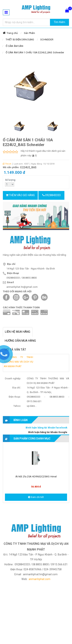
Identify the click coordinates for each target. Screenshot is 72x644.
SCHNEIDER (47, 40)
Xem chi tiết (36, 497)
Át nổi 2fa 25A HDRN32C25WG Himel (36, 477)
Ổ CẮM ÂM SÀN (14, 46)
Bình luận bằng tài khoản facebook (46, 428)
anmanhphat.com (40, 579)
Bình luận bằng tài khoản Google (48, 432)
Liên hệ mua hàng (18, 332)
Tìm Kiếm (59, 22)
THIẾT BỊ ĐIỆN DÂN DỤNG (20, 40)
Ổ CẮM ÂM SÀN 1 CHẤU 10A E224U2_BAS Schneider (35, 52)
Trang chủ (12, 33)
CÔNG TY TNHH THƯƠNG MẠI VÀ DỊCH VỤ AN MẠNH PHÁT (19, 362)
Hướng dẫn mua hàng (20, 341)
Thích (7, 164)
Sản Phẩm (29, 33)
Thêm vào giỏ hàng (20, 195)
